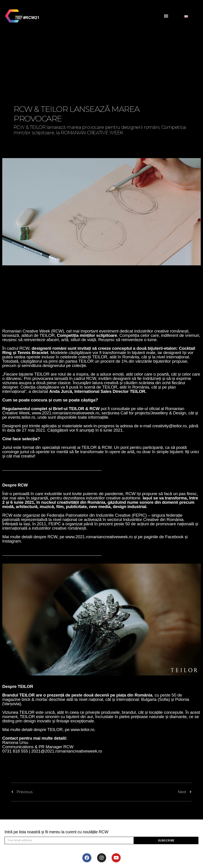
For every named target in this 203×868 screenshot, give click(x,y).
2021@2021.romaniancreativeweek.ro (67, 751)
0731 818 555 (15, 751)
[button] (166, 16)
